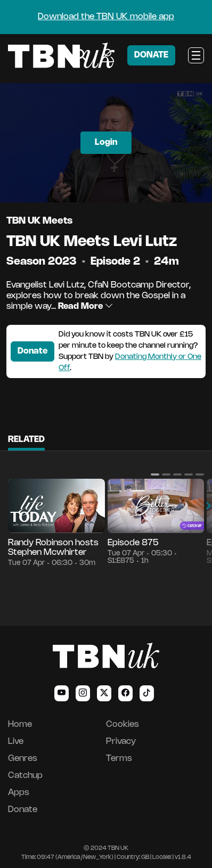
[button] (155, 474)
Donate (32, 351)
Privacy (121, 742)
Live (16, 742)
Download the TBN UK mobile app (106, 17)
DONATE (151, 55)
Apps (19, 793)
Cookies (123, 724)
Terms (119, 759)
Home (20, 724)
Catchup (25, 776)
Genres (23, 759)
